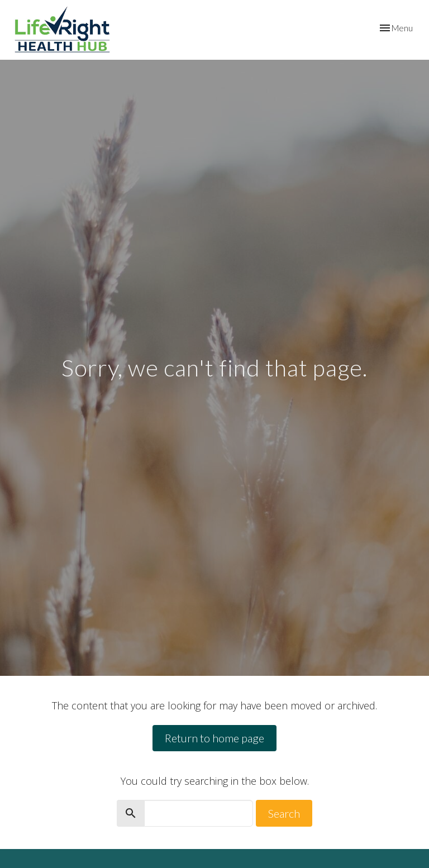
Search (284, 813)
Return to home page (214, 738)
